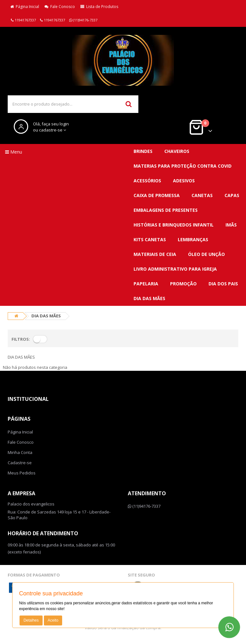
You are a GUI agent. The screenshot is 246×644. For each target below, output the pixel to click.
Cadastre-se (20, 463)
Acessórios (147, 181)
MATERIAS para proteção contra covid (183, 166)
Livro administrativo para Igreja (175, 269)
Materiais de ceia (155, 254)
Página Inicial (25, 7)
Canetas (202, 195)
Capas (232, 195)
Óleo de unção (206, 254)
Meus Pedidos (22, 473)
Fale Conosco (60, 7)
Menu (14, 152)
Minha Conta (20, 452)
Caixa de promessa (157, 195)
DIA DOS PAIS (223, 284)
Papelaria (146, 284)
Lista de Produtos (99, 7)
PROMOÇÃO (183, 284)
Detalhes (31, 620)
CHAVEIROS (177, 151)
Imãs (231, 225)
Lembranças (193, 239)
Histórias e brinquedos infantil (174, 225)
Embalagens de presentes (166, 210)
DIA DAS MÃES (149, 298)
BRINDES (143, 151)
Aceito (53, 620)
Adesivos (184, 181)
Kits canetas (150, 239)
